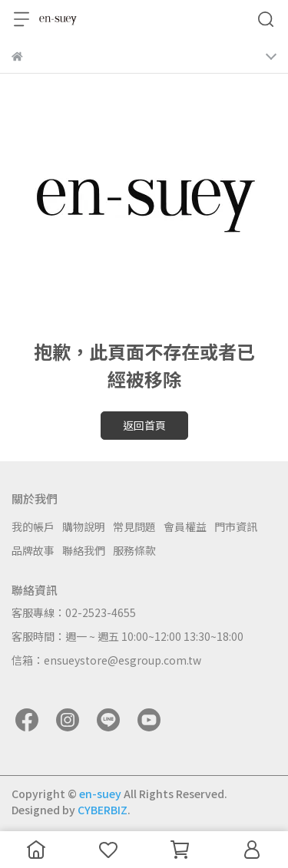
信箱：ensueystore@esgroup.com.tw (106, 660)
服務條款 (134, 550)
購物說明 (84, 526)
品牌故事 (33, 550)
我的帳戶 (33, 526)
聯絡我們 (84, 550)
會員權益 (185, 526)
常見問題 (134, 526)
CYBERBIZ (103, 810)
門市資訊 (236, 526)
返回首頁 (144, 425)
